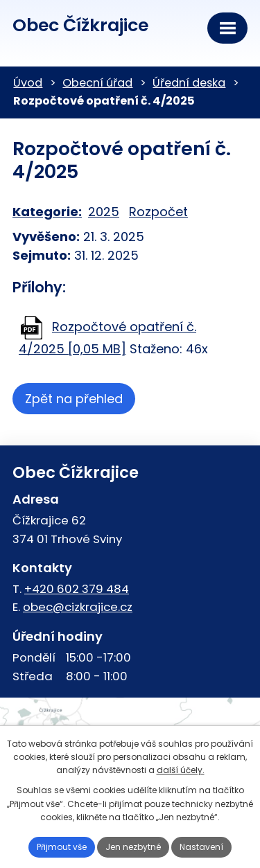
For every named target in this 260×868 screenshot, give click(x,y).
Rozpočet (158, 212)
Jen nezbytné (133, 847)
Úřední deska (189, 83)
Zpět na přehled (74, 399)
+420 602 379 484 (77, 589)
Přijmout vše (62, 847)
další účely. (181, 770)
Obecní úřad (97, 83)
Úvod (28, 83)
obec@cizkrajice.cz (78, 607)
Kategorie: (47, 212)
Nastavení (201, 847)
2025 (104, 212)
